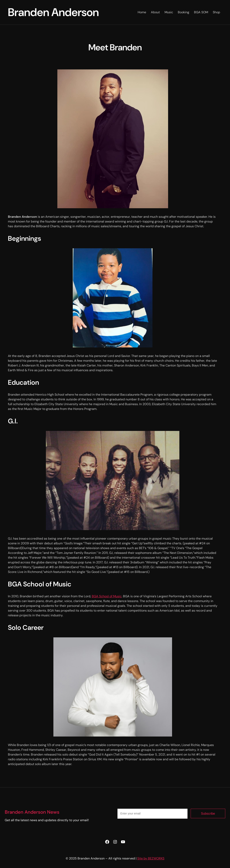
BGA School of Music (107, 596)
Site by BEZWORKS (151, 858)
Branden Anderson (53, 12)
